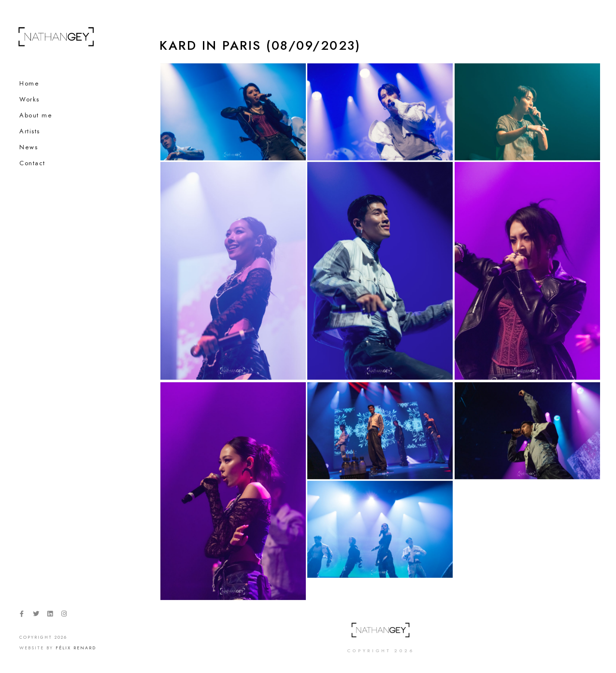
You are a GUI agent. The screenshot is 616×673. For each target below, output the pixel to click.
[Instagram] (64, 616)
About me (36, 115)
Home (29, 84)
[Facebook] (22, 616)
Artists (30, 131)
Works (29, 100)
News (29, 147)
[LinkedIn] (50, 616)
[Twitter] (36, 616)
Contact (32, 163)
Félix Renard (76, 648)
